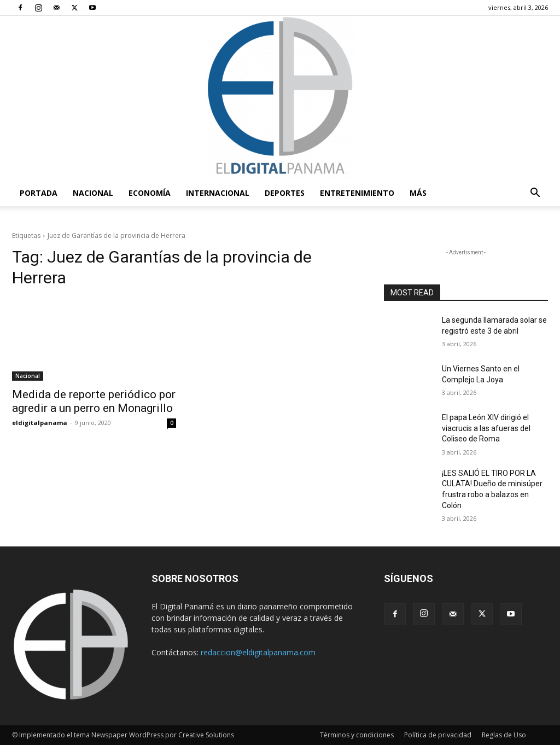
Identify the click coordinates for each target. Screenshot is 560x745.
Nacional (93, 193)
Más (418, 193)
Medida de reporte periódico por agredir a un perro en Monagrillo (94, 401)
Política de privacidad (438, 735)
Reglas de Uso (504, 735)
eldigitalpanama (40, 423)
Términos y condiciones (357, 735)
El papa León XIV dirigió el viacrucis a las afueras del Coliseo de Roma (486, 428)
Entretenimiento (357, 193)
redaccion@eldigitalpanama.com (258, 652)
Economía (150, 193)
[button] (535, 194)
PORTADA (39, 193)
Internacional (218, 193)
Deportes (285, 193)
